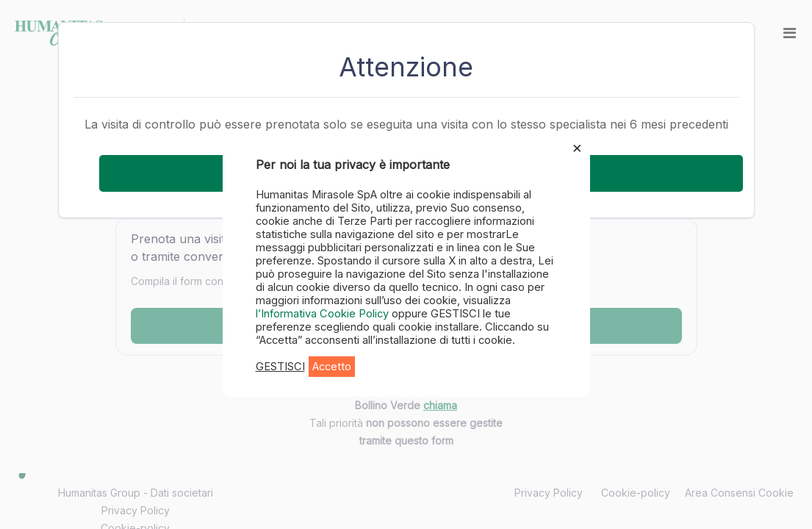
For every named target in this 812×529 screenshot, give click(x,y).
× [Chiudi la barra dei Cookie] (577, 147)
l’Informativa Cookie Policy (324, 314)
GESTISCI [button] (280, 367)
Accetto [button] (332, 367)
